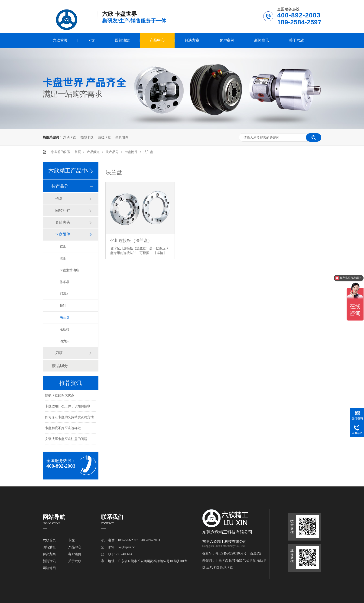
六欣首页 (60, 40)
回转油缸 (122, 40)
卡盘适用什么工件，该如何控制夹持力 (73, 407)
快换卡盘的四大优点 (60, 396)
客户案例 (227, 40)
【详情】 (160, 253)
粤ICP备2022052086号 (231, 553)
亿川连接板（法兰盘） (131, 241)
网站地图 (49, 568)
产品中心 (157, 40)
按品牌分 (60, 366)
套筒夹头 (63, 222)
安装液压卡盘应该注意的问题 (66, 439)
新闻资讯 (262, 40)
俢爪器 (65, 282)
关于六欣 (296, 40)
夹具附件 (122, 137)
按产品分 (113, 152)
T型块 (64, 294)
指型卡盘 (87, 137)
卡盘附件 (132, 152)
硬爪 (63, 258)
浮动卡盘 (70, 137)
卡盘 (91, 40)
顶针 (63, 306)
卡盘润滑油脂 (69, 270)
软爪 (63, 246)
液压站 (65, 329)
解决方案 (192, 40)
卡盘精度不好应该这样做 (63, 428)
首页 (78, 152)
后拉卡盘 (104, 137)
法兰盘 (148, 152)
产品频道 (94, 152)
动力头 (65, 341)
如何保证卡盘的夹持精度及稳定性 (69, 417)
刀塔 (59, 353)
